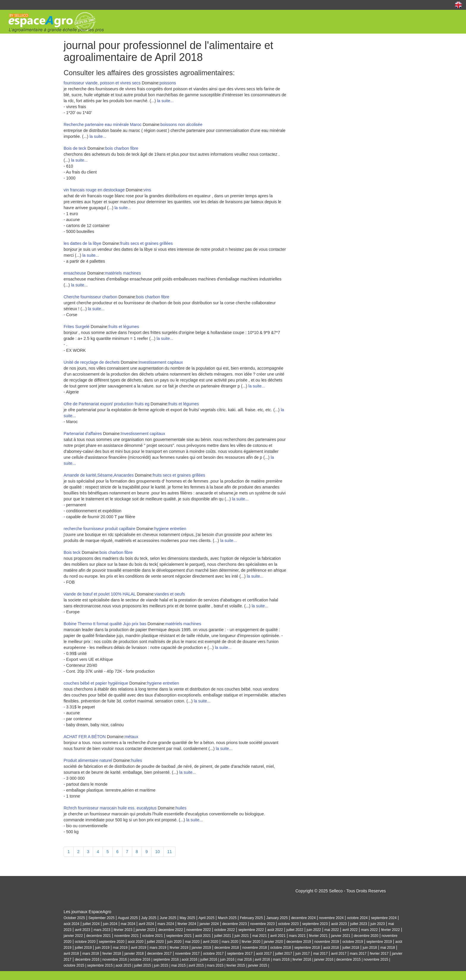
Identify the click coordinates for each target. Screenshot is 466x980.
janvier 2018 (134, 954)
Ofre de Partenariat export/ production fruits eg (107, 404)
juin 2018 (370, 948)
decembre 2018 (227, 948)
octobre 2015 (74, 965)
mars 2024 (166, 924)
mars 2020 (230, 942)
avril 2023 (83, 930)
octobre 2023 (288, 924)
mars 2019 (158, 948)
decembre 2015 (348, 959)
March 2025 (227, 918)
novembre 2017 (187, 954)
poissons (168, 83)
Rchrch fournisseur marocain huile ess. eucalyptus (110, 808)
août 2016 (189, 959)
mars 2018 (91, 954)
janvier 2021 (341, 936)
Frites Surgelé (77, 327)
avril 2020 (211, 942)
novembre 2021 (126, 936)
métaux (131, 737)
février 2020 (251, 942)
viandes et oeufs (170, 594)
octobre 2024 (357, 918)
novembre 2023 (263, 924)
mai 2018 (388, 948)
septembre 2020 (112, 942)
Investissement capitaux (161, 362)
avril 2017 (339, 954)
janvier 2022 (73, 936)
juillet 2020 (155, 942)
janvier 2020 (274, 942)
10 (158, 852)
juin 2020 (174, 942)
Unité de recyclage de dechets (92, 362)
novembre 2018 (255, 948)
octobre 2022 (225, 930)
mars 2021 (297, 936)
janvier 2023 (145, 930)
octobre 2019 (353, 942)
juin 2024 (110, 924)
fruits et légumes (124, 327)
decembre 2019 (299, 942)
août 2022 (275, 930)
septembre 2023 (315, 924)
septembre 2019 (379, 942)
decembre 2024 (303, 918)
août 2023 (339, 924)
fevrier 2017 (379, 954)
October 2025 (74, 918)
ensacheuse (75, 273)
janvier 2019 (201, 948)
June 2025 (168, 918)
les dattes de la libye (82, 243)
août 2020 (136, 942)
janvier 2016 (324, 959)
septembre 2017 (240, 954)
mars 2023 (102, 930)
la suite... (165, 101)
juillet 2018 (351, 948)
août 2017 (264, 954)
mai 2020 (192, 942)
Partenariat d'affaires (83, 434)
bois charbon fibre (122, 148)
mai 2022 (332, 930)
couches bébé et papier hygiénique (96, 683)
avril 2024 (147, 924)
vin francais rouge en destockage (94, 190)
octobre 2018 (280, 948)
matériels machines (123, 273)
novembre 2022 (199, 930)
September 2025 (101, 918)
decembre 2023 (235, 924)
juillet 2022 (295, 930)
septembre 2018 (307, 948)
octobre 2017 (213, 954)
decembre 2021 (99, 936)
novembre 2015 (376, 959)
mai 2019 (120, 948)
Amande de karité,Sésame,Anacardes (99, 475)
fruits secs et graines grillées (147, 243)
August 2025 (128, 918)
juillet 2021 (223, 936)
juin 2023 (378, 924)
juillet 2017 (284, 954)
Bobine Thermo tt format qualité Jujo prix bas (105, 624)
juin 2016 (227, 959)
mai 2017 (321, 954)
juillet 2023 (359, 924)
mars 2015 (215, 965)
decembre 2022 (171, 930)
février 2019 (179, 948)
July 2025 (149, 918)
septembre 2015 (100, 965)
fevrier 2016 (302, 959)
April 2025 (207, 918)
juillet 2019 (83, 948)
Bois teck (73, 552)
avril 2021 (278, 936)
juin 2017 (303, 954)
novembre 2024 (331, 918)
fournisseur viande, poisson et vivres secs (102, 83)
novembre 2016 (115, 959)
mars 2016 (281, 959)
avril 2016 (262, 959)
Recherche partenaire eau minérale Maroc (103, 125)
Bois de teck (75, 148)
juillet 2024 (91, 924)
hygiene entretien (170, 529)
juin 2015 (161, 965)
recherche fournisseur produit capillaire (99, 529)
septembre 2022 (251, 930)
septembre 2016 (166, 959)
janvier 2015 (258, 965)
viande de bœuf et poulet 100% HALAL (100, 594)
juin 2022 (314, 930)
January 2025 (277, 918)
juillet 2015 (143, 965)
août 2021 (203, 936)
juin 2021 (242, 936)
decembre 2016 (87, 959)
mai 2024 (128, 924)
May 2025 (187, 918)
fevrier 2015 (236, 965)
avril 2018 (71, 954)
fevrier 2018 (112, 954)
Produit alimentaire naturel (88, 760)
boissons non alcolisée (181, 125)
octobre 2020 (85, 942)
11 (170, 852)
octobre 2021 (152, 936)
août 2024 (71, 924)
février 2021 (318, 936)
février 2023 (123, 930)
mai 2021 (260, 936)
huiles (137, 760)
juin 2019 (102, 948)
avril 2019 (138, 948)
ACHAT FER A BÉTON (85, 737)
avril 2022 (350, 930)
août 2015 (123, 965)
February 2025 (251, 918)
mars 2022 (369, 930)
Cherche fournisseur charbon (91, 297)
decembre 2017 (159, 954)
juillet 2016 (209, 959)
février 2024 (187, 924)
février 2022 (390, 930)
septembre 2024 (384, 918)
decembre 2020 (366, 936)
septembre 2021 (179, 936)
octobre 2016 (140, 959)
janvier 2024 (209, 924)
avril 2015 (196, 965)
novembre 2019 (327, 942)
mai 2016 (244, 959)
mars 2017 (358, 954)
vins (147, 190)
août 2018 (331, 948)
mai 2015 (178, 965)
